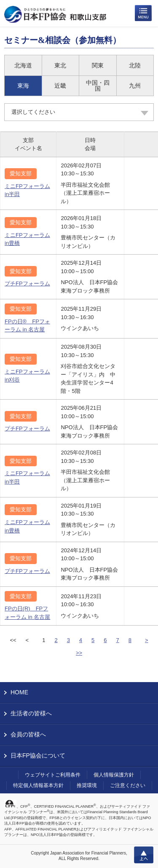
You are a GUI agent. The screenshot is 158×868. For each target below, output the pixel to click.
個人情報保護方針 (114, 775)
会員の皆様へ (28, 734)
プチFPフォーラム (27, 284)
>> (79, 653)
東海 (23, 86)
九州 (135, 86)
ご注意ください (128, 785)
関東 (98, 65)
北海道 (23, 65)
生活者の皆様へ (31, 713)
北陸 (135, 65)
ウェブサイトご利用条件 (53, 775)
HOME (19, 692)
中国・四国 (98, 86)
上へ (144, 855)
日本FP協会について (38, 755)
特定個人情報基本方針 (38, 785)
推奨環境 (87, 785)
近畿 (60, 86)
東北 (60, 65)
